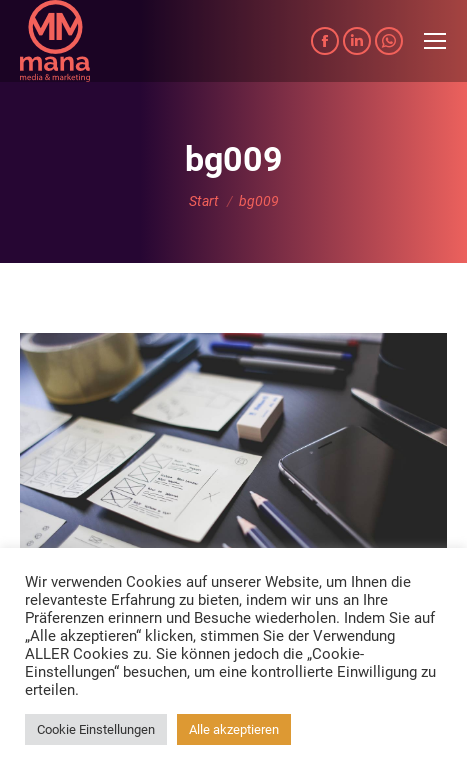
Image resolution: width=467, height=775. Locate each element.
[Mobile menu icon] (435, 41)
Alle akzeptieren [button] (234, 729)
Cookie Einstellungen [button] (96, 729)
